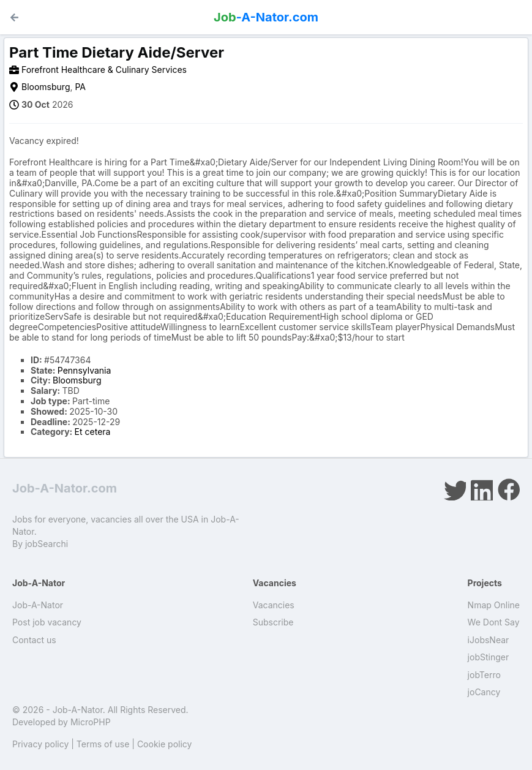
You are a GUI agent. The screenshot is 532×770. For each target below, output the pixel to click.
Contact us (34, 640)
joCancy (484, 692)
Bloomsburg (46, 87)
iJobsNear (489, 640)
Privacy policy (40, 744)
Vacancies (274, 605)
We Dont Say (494, 622)
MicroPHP (91, 722)
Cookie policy (165, 744)
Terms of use (103, 744)
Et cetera (93, 432)
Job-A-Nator (38, 605)
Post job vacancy (47, 622)
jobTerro (484, 675)
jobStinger (489, 657)
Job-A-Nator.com (65, 488)
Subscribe (273, 622)
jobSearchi (47, 544)
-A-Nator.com (266, 17)
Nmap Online (494, 605)
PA (80, 87)
